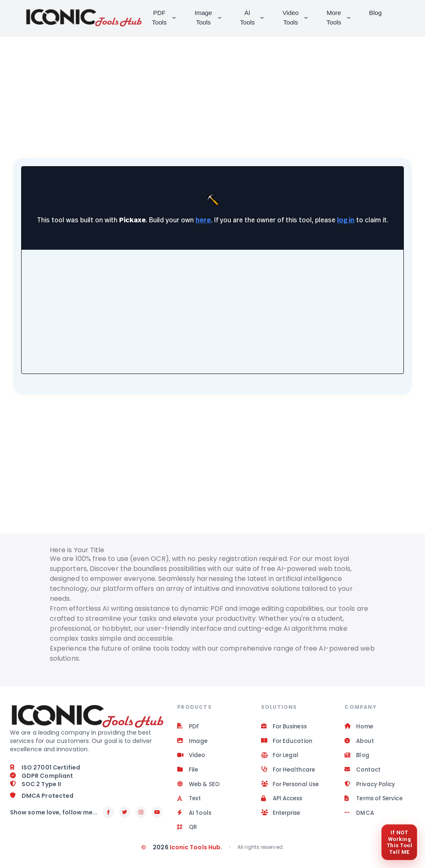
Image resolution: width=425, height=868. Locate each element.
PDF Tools (167, 17)
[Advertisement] (212, 87)
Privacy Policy (371, 787)
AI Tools (255, 17)
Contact (363, 772)
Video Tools (298, 17)
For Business (286, 727)
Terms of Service (376, 802)
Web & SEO (200, 787)
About (360, 742)
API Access (283, 802)
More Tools (341, 17)
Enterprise (282, 817)
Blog (377, 13)
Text (189, 802)
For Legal (281, 757)
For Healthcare (290, 772)
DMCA (359, 817)
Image (193, 742)
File (188, 772)
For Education (288, 742)
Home (359, 727)
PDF (188, 727)
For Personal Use (292, 787)
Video (192, 757)
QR (187, 832)
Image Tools (211, 17)
